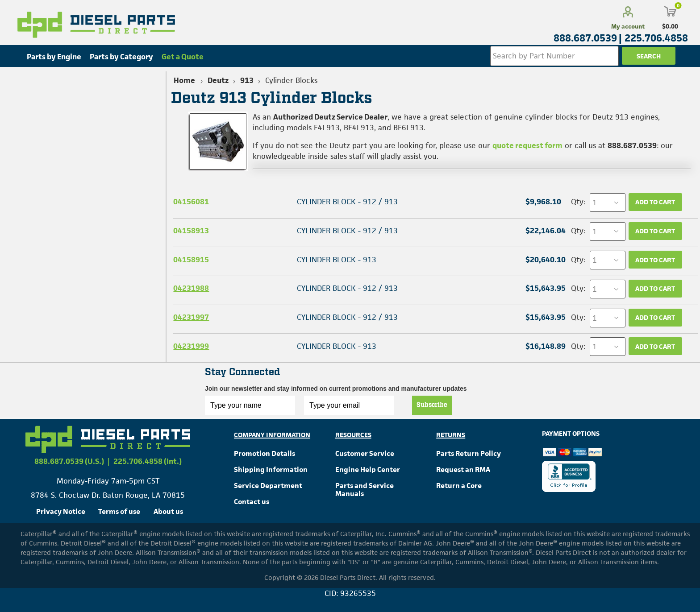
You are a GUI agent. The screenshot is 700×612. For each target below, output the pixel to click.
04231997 (191, 317)
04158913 (191, 231)
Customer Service (365, 453)
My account (628, 26)
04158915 (191, 260)
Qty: (578, 202)
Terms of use (119, 511)
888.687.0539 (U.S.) (69, 461)
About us (168, 511)
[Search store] (554, 56)
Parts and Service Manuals (365, 490)
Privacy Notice (61, 511)
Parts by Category (121, 57)
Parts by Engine (54, 57)
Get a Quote (183, 57)
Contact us (252, 502)
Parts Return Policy (469, 453)
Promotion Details (265, 453)
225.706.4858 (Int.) (148, 461)
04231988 (191, 288)
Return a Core (459, 486)
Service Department (268, 486)
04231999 (191, 346)
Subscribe (432, 405)
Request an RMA (463, 469)
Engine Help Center (368, 469)
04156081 (191, 202)
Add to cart (655, 202)
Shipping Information (271, 469)
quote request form (527, 145)
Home (184, 80)
